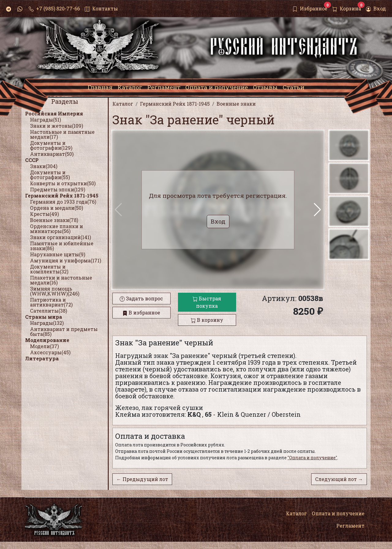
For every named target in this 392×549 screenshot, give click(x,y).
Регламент (350, 526)
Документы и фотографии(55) (50, 175)
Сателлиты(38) (49, 311)
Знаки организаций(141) (60, 237)
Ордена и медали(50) (57, 208)
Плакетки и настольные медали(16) (61, 280)
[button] (317, 210)
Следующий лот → (339, 479)
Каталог (296, 513)
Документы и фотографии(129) (51, 145)
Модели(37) (44, 346)
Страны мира (44, 317)
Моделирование (47, 340)
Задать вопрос (141, 298)
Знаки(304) (44, 166)
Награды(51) (45, 120)
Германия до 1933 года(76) (63, 202)
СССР (32, 160)
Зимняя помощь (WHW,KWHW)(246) (55, 291)
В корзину (207, 320)
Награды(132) (47, 323)
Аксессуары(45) (50, 352)
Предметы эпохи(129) (58, 189)
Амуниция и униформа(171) (66, 260)
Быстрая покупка (207, 302)
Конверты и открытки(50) (63, 183)
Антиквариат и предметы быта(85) (64, 331)
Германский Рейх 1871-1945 (62, 196)
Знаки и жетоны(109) (57, 126)
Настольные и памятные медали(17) (62, 134)
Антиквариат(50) (52, 154)
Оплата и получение (338, 513)
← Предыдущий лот (142, 479)
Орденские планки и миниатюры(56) (57, 229)
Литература (42, 358)
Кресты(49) (44, 214)
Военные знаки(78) (54, 220)
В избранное (141, 312)
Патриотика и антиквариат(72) (51, 302)
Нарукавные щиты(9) (58, 254)
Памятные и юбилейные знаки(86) (62, 246)
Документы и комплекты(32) (49, 269)
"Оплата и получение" (312, 458)
